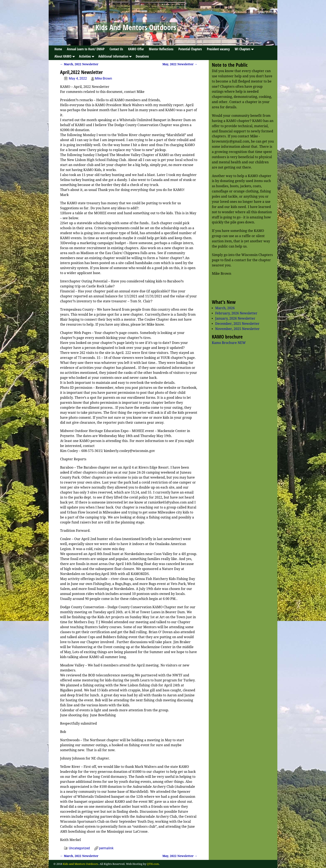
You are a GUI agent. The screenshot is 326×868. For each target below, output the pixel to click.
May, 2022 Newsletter (180, 64)
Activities (87, 56)
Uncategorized (79, 848)
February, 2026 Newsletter (236, 313)
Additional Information (116, 56)
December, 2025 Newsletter (237, 324)
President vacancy (218, 49)
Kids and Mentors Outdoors (80, 864)
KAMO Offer (136, 49)
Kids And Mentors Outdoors (136, 27)
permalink (106, 848)
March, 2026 (225, 308)
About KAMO (65, 56)
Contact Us (116, 49)
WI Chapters (245, 49)
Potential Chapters (190, 49)
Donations (142, 56)
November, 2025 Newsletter (237, 329)
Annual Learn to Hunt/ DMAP (86, 49)
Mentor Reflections (161, 49)
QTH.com (153, 864)
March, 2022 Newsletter (79, 64)
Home (58, 49)
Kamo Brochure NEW (229, 343)
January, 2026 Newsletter (235, 318)
